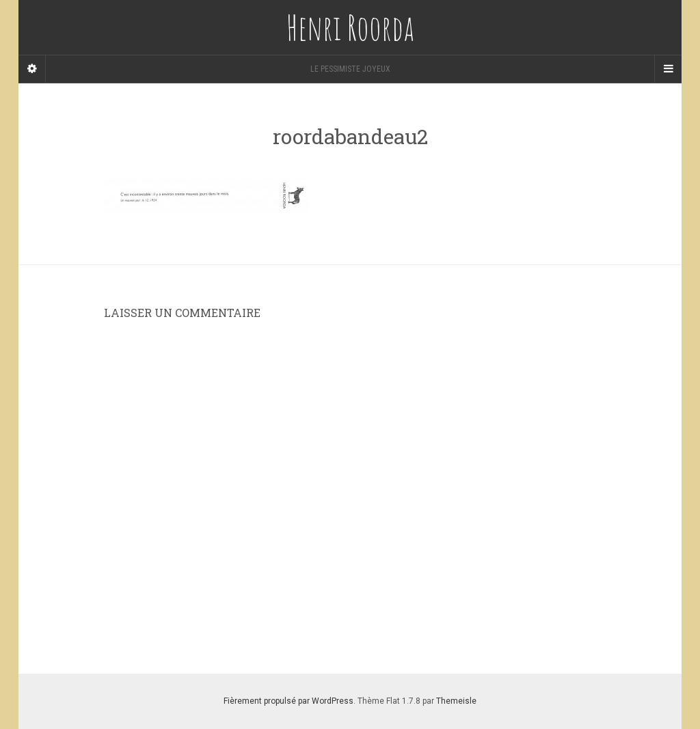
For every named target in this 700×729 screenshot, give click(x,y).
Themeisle (456, 701)
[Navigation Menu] (668, 69)
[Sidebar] (32, 69)
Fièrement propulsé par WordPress (288, 701)
